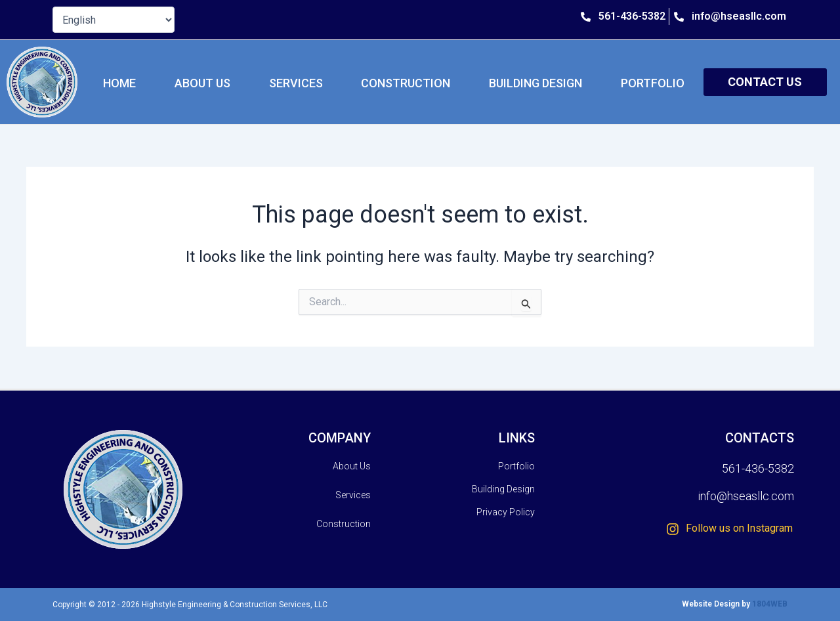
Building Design (535, 83)
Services (296, 83)
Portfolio (653, 83)
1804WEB (770, 604)
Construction (406, 83)
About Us (202, 83)
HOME (119, 83)
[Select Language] (114, 20)
